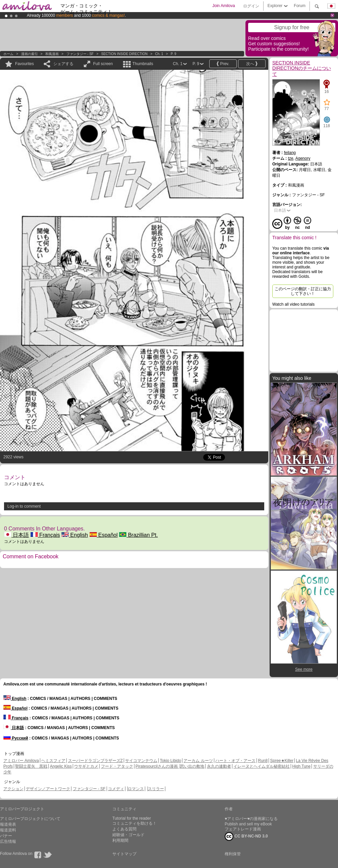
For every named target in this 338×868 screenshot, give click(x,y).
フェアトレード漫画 (243, 829)
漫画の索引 (30, 54)
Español (104, 535)
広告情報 (8, 841)
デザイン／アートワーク (48, 789)
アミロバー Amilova (21, 761)
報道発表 (8, 824)
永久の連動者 (219, 766)
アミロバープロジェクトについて (30, 819)
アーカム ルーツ (198, 761)
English (75, 535)
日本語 (16, 535)
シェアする (63, 64)
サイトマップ (124, 854)
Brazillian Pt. (138, 535)
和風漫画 (52, 54)
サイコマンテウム (141, 761)
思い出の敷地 (192, 766)
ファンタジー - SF (80, 54)
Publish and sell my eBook (248, 824)
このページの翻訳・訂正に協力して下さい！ (303, 291)
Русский (16, 738)
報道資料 (8, 830)
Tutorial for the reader (132, 818)
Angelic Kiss (61, 766)
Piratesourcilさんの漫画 (157, 766)
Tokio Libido (171, 761)
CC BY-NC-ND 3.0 (246, 836)
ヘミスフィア (53, 761)
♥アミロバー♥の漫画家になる (251, 819)
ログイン (251, 6)
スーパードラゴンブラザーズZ (95, 761)
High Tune (302, 766)
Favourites (24, 64)
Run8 (263, 761)
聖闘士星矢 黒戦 (31, 766)
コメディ (116, 789)
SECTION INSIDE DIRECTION (124, 54)
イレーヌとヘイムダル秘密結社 (262, 766)
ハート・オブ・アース (235, 761)
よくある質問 (124, 829)
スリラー (156, 789)
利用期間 (120, 840)
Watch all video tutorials (293, 304)
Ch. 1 (159, 54)
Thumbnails (143, 64)
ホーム (8, 54)
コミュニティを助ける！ (134, 823)
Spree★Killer (282, 761)
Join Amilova (223, 6)
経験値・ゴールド (128, 835)
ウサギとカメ (86, 766)
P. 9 (174, 54)
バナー (6, 836)
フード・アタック (117, 766)
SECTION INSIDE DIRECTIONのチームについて (302, 68)
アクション (13, 789)
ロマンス (136, 789)
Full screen (103, 64)
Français (45, 535)
